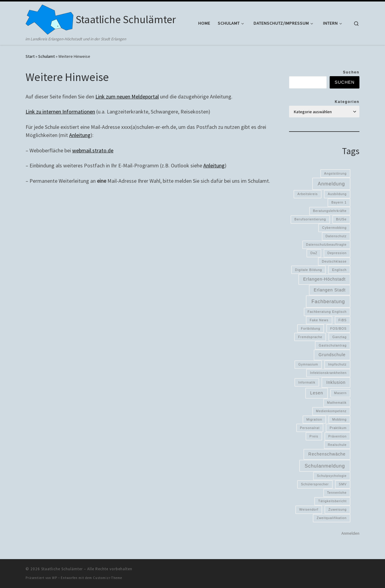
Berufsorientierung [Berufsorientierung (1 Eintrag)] (310, 219)
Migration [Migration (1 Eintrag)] (314, 419)
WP (55, 578)
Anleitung (80, 135)
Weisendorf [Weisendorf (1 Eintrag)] (309, 509)
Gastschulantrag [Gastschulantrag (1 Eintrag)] (333, 345)
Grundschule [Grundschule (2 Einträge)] (332, 355)
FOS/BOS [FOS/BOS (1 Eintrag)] (338, 328)
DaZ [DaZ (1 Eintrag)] (314, 253)
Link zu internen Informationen (60, 112)
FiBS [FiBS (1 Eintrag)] (342, 320)
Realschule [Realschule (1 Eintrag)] (337, 445)
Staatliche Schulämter (62, 569)
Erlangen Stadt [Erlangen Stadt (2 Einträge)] (330, 290)
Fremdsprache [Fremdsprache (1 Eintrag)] (310, 337)
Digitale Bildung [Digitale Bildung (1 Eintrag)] (309, 270)
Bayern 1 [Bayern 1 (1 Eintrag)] (339, 202)
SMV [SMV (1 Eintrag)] (343, 484)
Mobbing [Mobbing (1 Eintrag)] (340, 419)
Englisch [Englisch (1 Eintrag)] (339, 270)
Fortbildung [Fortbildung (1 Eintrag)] (310, 328)
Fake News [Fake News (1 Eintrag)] (319, 320)
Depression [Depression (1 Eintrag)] (337, 253)
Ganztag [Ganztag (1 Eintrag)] (339, 337)
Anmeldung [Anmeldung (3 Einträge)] (331, 184)
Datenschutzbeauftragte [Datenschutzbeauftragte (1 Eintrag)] (326, 244)
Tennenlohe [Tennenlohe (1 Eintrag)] (337, 493)
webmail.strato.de (93, 150)
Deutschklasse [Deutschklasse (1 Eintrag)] (334, 261)
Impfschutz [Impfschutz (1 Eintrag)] (337, 364)
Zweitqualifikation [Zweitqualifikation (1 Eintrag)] (332, 518)
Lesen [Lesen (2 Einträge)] (317, 393)
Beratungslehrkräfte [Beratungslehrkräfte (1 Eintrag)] (330, 211)
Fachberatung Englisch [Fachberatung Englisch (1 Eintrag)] (327, 312)
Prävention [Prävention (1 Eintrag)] (337, 436)
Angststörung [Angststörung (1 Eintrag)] (336, 173)
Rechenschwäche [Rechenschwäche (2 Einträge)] (327, 454)
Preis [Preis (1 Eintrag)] (314, 436)
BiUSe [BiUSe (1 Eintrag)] (341, 219)
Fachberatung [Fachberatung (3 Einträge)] (328, 301)
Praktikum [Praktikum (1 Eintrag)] (338, 428)
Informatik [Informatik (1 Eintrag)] (307, 382)
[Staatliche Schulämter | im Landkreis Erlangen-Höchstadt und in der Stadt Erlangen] (49, 19)
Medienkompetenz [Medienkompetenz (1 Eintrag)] (331, 411)
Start (30, 56)
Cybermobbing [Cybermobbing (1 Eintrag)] (334, 228)
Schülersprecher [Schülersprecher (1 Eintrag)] (315, 484)
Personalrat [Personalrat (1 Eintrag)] (310, 428)
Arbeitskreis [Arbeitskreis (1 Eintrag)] (308, 194)
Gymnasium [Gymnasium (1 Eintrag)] (308, 364)
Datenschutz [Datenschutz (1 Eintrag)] (336, 236)
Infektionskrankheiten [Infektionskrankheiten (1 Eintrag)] (328, 373)
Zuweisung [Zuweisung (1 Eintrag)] (338, 509)
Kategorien (347, 102)
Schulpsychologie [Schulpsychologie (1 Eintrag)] (332, 476)
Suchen (351, 72)
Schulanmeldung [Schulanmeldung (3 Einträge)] (325, 466)
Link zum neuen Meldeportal (127, 96)
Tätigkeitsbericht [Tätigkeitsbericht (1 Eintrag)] (333, 501)
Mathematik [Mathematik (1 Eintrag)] (337, 403)
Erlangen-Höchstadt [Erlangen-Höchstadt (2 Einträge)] (324, 279)
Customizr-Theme (108, 578)
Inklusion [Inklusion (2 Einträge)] (336, 382)
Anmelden (350, 533)
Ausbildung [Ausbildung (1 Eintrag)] (337, 194)
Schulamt (46, 56)
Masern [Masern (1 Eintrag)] (340, 393)
